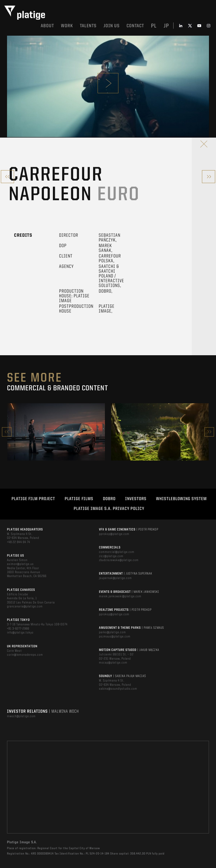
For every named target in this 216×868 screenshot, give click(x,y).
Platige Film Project (33, 499)
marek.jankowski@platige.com (120, 596)
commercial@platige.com (117, 552)
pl (154, 26)
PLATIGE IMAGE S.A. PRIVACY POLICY (109, 509)
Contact (135, 26)
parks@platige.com (112, 632)
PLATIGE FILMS (79, 499)
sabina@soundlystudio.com (118, 689)
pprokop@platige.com (114, 534)
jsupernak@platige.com (115, 578)
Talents (88, 26)
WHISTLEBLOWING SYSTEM (181, 499)
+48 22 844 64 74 (19, 542)
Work (67, 26)
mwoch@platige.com (21, 716)
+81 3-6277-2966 (18, 629)
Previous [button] (7, 432)
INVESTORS (136, 499)
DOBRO (109, 499)
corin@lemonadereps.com (25, 655)
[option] (56, 432)
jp (166, 26)
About (47, 26)
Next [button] (209, 432)
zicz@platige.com (111, 556)
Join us (112, 26)
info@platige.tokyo (20, 633)
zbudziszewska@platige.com (119, 560)
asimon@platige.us (20, 564)
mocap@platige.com (113, 663)
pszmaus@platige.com (115, 637)
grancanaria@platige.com (25, 607)
